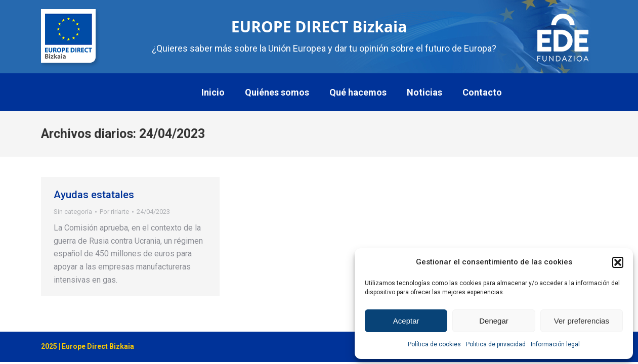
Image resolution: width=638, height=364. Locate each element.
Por (114, 212)
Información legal (555, 344)
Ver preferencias (582, 321)
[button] (618, 262)
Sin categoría (73, 212)
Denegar (494, 321)
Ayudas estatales (94, 195)
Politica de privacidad (496, 344)
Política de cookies (434, 344)
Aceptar (406, 321)
